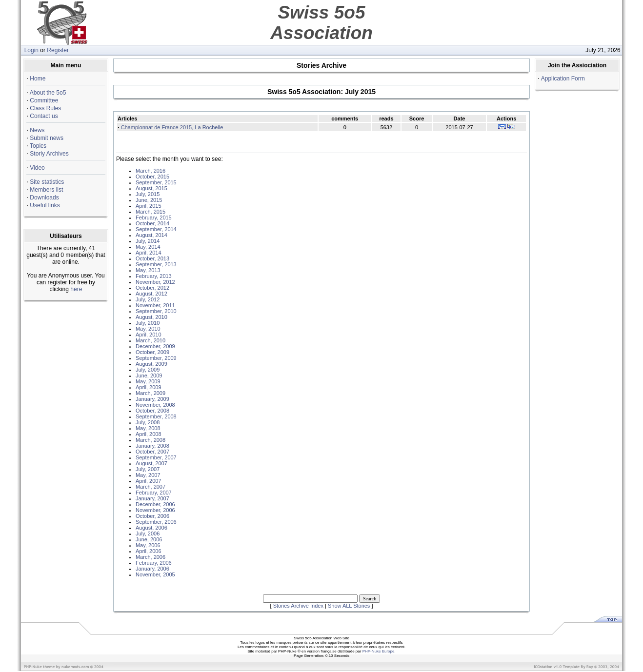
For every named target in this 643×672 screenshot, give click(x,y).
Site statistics (47, 182)
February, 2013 (154, 276)
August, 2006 (151, 528)
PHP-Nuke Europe (379, 651)
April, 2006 (149, 551)
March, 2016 (151, 171)
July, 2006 (148, 534)
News (37, 130)
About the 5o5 (48, 93)
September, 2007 (156, 457)
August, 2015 (151, 188)
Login (31, 50)
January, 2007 (152, 498)
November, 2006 (155, 510)
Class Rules (45, 108)
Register (58, 50)
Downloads (44, 198)
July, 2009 (148, 370)
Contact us (44, 116)
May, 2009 (148, 381)
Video (37, 168)
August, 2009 (151, 364)
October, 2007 (152, 452)
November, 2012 (155, 282)
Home (38, 79)
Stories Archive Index (298, 606)
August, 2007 (151, 463)
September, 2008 (156, 416)
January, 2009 (152, 399)
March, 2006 (151, 557)
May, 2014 (148, 247)
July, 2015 (148, 194)
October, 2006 (152, 516)
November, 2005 (155, 574)
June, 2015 (149, 200)
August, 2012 (151, 294)
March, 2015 (151, 212)
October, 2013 (152, 258)
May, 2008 (148, 428)
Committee (44, 100)
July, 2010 (148, 323)
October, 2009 (152, 352)
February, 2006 (154, 563)
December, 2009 (155, 346)
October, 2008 (152, 411)
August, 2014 (151, 235)
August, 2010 (151, 317)
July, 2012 (148, 299)
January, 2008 (152, 446)
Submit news (47, 138)
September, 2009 (156, 358)
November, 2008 (155, 405)
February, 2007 (154, 493)
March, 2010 (151, 340)
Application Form (563, 79)
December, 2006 (155, 504)
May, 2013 (148, 270)
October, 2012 (152, 288)
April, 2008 (149, 434)
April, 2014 (149, 253)
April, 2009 (149, 387)
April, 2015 (149, 206)
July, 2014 (148, 241)
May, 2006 (148, 545)
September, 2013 (156, 264)
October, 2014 (152, 223)
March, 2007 (151, 487)
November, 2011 (155, 305)
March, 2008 (151, 440)
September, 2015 (156, 182)
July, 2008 (148, 422)
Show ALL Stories (349, 606)
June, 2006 (149, 539)
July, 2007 (148, 469)
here (76, 289)
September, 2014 (156, 229)
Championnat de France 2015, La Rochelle (172, 127)
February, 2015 (154, 217)
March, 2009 (151, 393)
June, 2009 (149, 376)
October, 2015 (152, 177)
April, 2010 (149, 335)
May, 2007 (148, 475)
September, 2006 (156, 522)
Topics (38, 146)
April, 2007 (149, 481)
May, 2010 (148, 329)
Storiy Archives (49, 154)
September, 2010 (156, 311)
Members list (46, 190)
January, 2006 (152, 569)
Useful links (45, 205)
